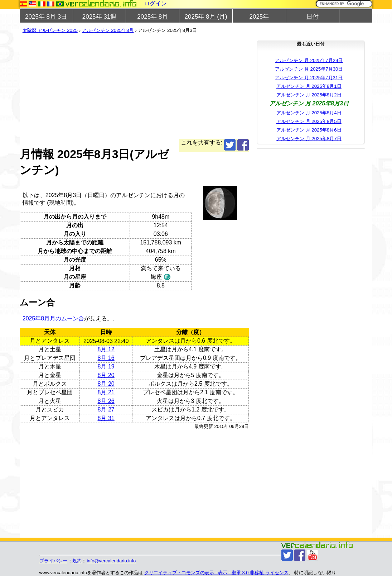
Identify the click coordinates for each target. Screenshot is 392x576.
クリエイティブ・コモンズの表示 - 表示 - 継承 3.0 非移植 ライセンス (216, 573)
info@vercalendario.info (111, 561)
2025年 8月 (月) (206, 17)
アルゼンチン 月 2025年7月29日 (309, 60)
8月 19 (106, 366)
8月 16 (106, 358)
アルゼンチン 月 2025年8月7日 (309, 139)
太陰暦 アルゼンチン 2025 (50, 30)
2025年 (259, 17)
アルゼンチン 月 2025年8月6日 (309, 130)
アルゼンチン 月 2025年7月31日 (309, 78)
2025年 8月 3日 (46, 17)
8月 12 (106, 349)
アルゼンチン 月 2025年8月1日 (309, 86)
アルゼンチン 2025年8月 (108, 30)
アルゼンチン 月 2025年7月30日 (309, 69)
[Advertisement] (134, 89)
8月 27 (106, 410)
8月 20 (106, 375)
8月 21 (106, 392)
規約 (77, 561)
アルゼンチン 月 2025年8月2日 (309, 95)
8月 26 (106, 401)
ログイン (155, 3)
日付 (313, 17)
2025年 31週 (99, 17)
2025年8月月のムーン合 (54, 318)
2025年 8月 (153, 17)
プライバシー (53, 561)
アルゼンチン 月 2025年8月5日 (309, 121)
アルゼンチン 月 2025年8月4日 (309, 113)
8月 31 (106, 418)
